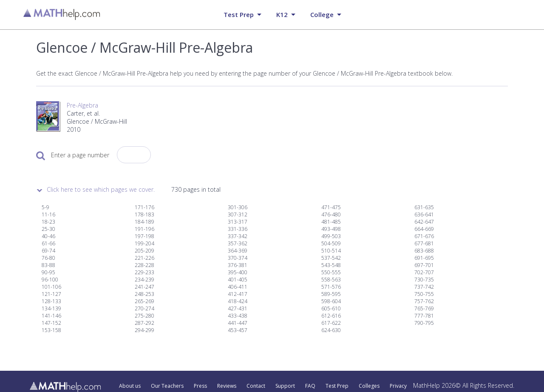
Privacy (398, 386)
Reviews (227, 386)
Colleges (369, 386)
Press (200, 386)
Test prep (239, 14)
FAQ (310, 386)
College (322, 14)
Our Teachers (167, 386)
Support (285, 386)
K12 (282, 14)
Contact (256, 386)
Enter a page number (80, 155)
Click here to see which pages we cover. (101, 189)
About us (130, 386)
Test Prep (337, 386)
